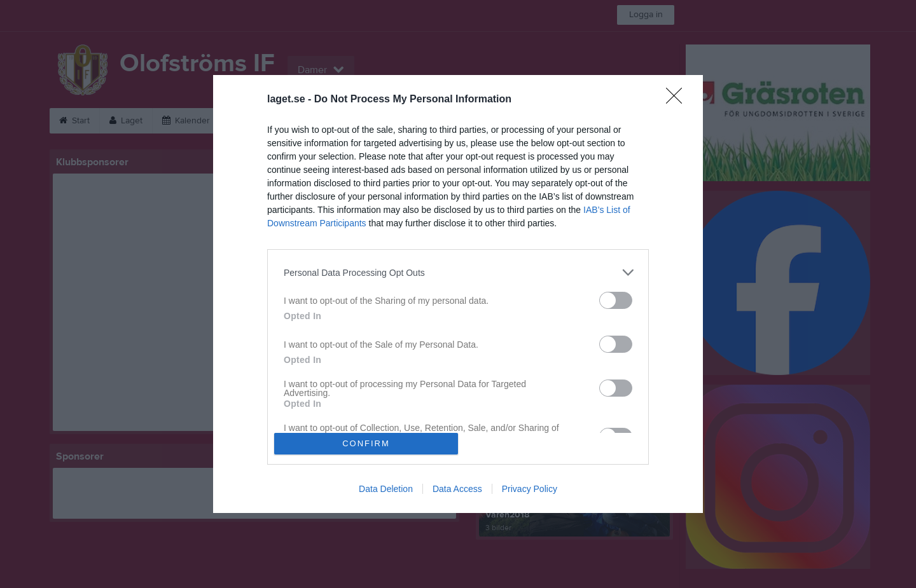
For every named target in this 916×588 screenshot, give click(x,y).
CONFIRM (366, 443)
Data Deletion (386, 489)
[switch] (616, 300)
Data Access (457, 489)
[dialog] (458, 294)
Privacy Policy (530, 489)
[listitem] (458, 272)
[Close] (678, 100)
